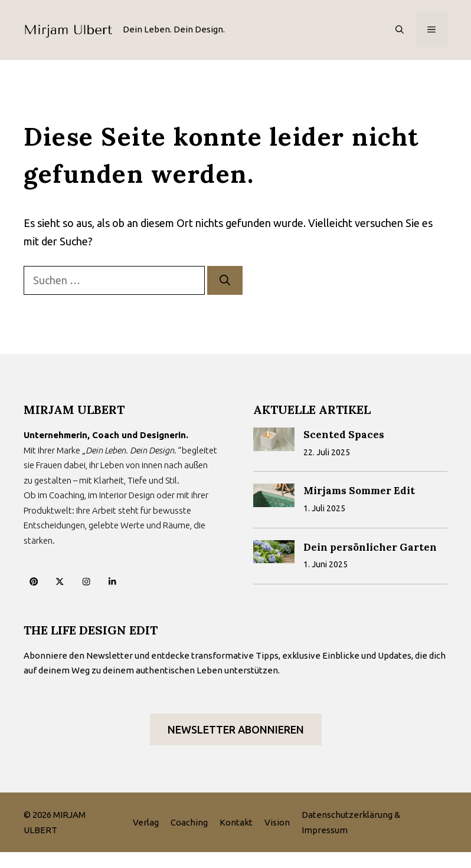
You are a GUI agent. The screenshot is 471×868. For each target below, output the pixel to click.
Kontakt (236, 822)
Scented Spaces (344, 435)
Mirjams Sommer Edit (359, 491)
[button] (400, 29)
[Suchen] (225, 280)
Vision (277, 822)
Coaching (189, 822)
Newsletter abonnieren (236, 729)
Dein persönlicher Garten (370, 547)
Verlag (146, 822)
